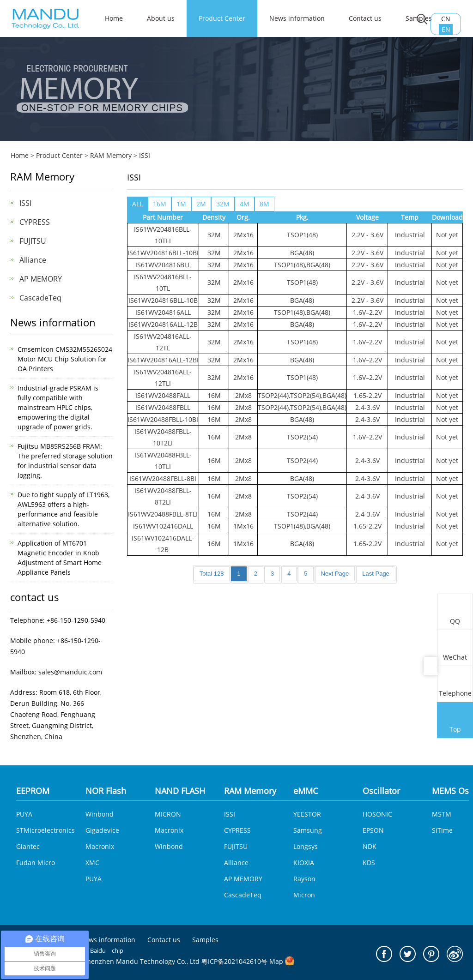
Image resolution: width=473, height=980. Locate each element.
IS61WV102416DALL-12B (163, 544)
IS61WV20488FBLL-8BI (163, 478)
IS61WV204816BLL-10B (163, 300)
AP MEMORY (41, 279)
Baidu (98, 950)
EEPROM (33, 791)
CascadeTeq (40, 298)
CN (446, 19)
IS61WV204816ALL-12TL (163, 342)
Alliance (33, 260)
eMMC (306, 791)
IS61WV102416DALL (163, 526)
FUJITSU (33, 241)
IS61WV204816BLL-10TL (163, 283)
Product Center (222, 18)
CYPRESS (35, 222)
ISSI (145, 155)
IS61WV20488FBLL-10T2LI (163, 437)
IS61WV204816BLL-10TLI (163, 235)
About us (161, 18)
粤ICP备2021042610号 (234, 961)
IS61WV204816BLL (163, 265)
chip (118, 950)
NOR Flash (106, 791)
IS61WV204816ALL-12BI (163, 360)
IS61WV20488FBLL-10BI (163, 419)
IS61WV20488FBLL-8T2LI (163, 496)
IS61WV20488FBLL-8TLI (163, 514)
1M (181, 204)
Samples (205, 940)
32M (223, 204)
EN (446, 29)
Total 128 (212, 574)
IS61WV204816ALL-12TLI (163, 378)
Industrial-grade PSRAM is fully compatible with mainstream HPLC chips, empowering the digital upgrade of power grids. (58, 407)
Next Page (335, 574)
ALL (137, 204)
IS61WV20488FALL (163, 395)
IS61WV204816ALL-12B (163, 324)
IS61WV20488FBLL (163, 407)
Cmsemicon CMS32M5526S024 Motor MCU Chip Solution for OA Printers (65, 359)
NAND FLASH (180, 791)
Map (276, 961)
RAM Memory (111, 155)
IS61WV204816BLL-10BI (163, 253)
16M (160, 204)
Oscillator (381, 791)
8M (264, 204)
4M (245, 204)
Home (20, 155)
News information (297, 18)
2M (201, 204)
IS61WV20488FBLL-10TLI (163, 461)
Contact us (365, 18)
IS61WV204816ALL (163, 312)
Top (455, 721)
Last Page (376, 574)
